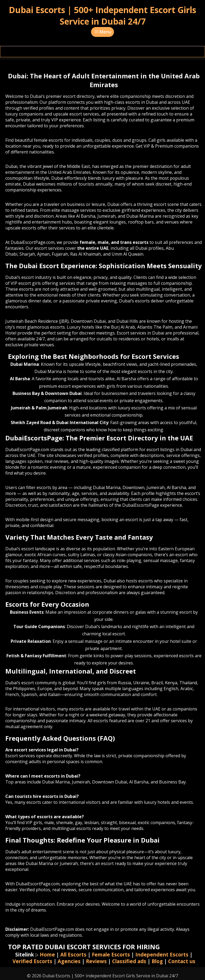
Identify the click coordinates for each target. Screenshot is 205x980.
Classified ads (129, 961)
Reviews (96, 961)
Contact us (182, 961)
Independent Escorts (162, 954)
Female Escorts (111, 954)
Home (47, 954)
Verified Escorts (32, 961)
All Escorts (73, 954)
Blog (157, 961)
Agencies (69, 961)
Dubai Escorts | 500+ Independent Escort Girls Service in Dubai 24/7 (102, 16)
